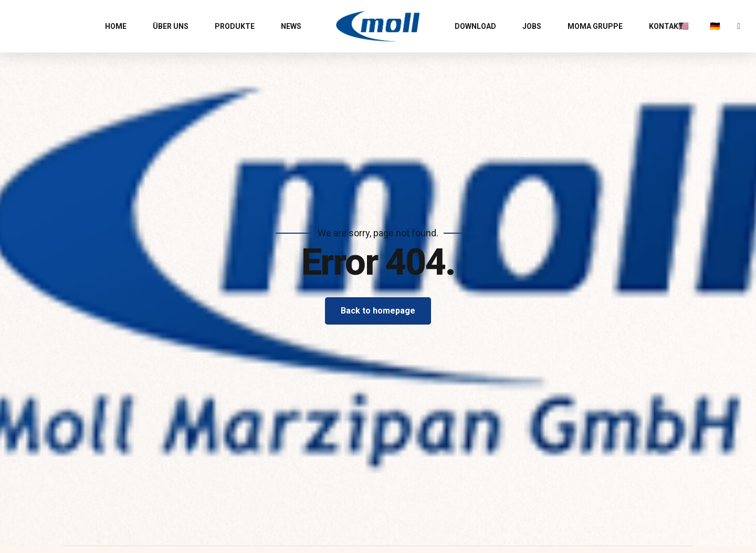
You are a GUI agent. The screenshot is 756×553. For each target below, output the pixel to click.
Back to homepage (378, 311)
